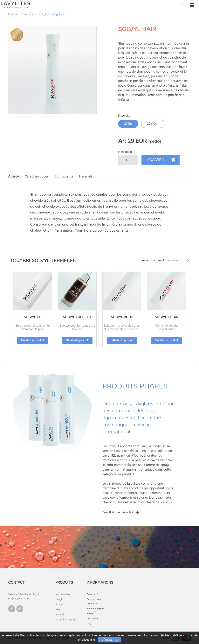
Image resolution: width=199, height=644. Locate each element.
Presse (90, 614)
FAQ (89, 624)
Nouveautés (63, 594)
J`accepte (110, 640)
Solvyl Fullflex (77, 317)
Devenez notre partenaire (94, 601)
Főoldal (13, 14)
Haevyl (60, 615)
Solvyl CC (32, 317)
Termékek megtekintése (118, 513)
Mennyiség (125, 152)
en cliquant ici (87, 640)
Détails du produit (33, 340)
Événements (93, 594)
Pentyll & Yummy (66, 620)
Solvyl (42, 14)
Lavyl (59, 599)
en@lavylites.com (19, 598)
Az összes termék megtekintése (163, 260)
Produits (28, 14)
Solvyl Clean (167, 317)
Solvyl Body (122, 317)
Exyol (59, 609)
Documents (92, 619)
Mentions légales (95, 608)
